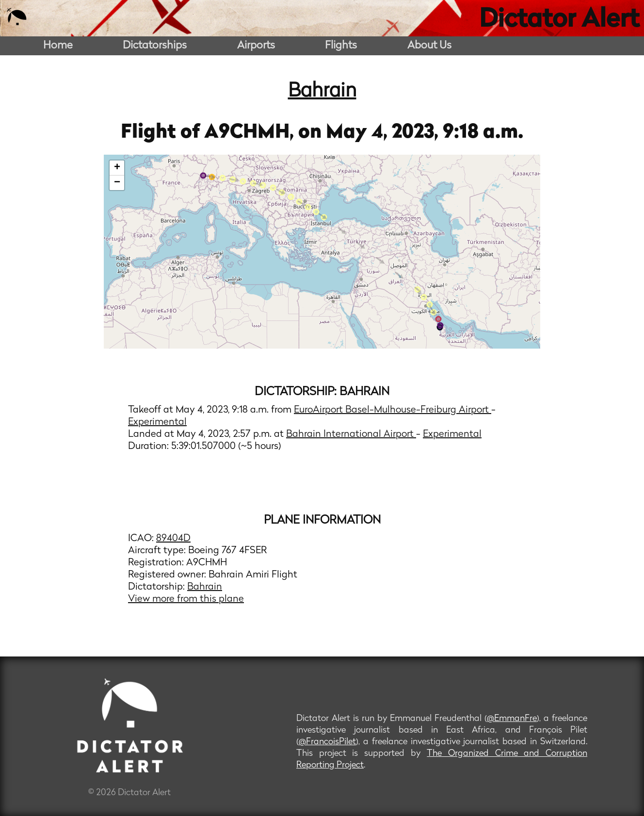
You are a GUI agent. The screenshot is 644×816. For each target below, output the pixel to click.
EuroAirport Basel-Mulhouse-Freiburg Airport (393, 410)
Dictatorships (155, 46)
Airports (256, 46)
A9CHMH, (251, 133)
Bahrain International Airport (351, 434)
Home (58, 46)
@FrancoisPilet (327, 742)
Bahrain (322, 92)
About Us (429, 46)
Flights (341, 46)
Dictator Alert (559, 20)
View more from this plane (186, 599)
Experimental (157, 422)
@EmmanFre (512, 719)
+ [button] (117, 168)
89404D (173, 539)
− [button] (117, 183)
